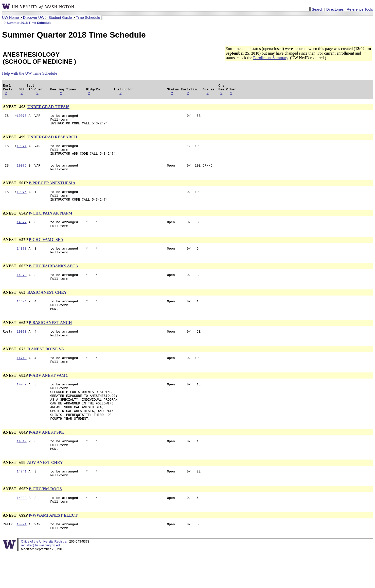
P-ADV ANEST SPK (47, 460)
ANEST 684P (15, 460)
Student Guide (60, 18)
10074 (22, 151)
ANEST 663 (15, 308)
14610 (22, 470)
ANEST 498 (15, 109)
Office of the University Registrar (44, 576)
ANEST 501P (15, 191)
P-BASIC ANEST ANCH (50, 340)
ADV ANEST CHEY (45, 493)
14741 (22, 502)
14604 (22, 317)
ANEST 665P (15, 340)
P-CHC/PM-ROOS (45, 521)
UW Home (10, 18)
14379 (22, 289)
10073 (22, 119)
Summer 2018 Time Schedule (27, 23)
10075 (22, 173)
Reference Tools (360, 9)
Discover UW (34, 18)
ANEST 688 (15, 493)
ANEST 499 (15, 142)
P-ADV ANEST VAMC (49, 396)
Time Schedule (88, 18)
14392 (22, 530)
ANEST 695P (15, 521)
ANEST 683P (15, 396)
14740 (22, 378)
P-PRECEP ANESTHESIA (52, 191)
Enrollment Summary (270, 58)
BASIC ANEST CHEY (47, 308)
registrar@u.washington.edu (41, 580)
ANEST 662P (15, 280)
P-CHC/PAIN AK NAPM (50, 224)
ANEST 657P (15, 252)
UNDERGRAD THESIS (48, 109)
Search (317, 9)
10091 (22, 558)
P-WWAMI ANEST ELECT (53, 549)
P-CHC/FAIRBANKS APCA (53, 280)
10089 (22, 405)
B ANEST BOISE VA (46, 368)
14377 (22, 233)
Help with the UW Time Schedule (30, 73)
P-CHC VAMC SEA (46, 252)
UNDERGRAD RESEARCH (52, 142)
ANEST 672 (15, 368)
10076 (22, 201)
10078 (22, 350)
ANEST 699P (15, 549)
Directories (335, 9)
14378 (22, 261)
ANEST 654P (15, 224)
